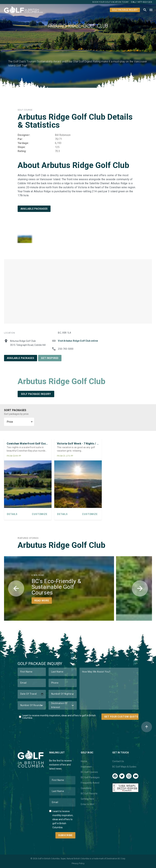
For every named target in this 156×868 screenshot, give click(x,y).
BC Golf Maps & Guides (124, 767)
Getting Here (87, 799)
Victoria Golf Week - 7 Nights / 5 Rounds (78, 444)
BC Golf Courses (89, 772)
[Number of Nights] (63, 694)
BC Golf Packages (90, 777)
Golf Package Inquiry (125, 10)
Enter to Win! (87, 804)
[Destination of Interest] (63, 705)
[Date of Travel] (32, 694)
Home (84, 761)
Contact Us (118, 761)
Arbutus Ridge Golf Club (61, 381)
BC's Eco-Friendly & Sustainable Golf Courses (56, 587)
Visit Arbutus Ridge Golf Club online (78, 341)
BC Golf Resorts (89, 793)
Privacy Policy (78, 863)
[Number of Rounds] (32, 705)
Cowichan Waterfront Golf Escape (28, 444)
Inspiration (86, 767)
